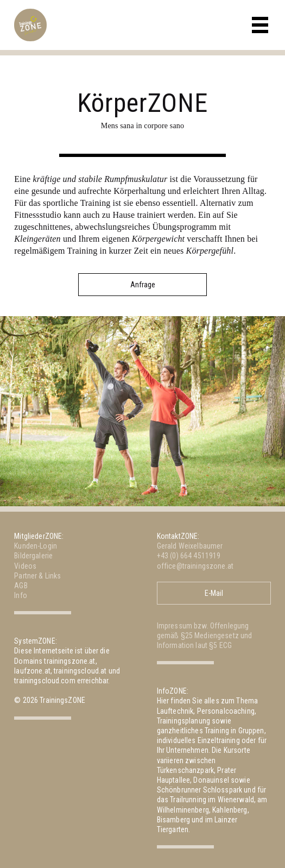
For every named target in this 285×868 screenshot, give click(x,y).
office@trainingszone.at (195, 566)
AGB (21, 586)
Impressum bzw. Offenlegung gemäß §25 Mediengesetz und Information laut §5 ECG (205, 636)
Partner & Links (37, 576)
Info (21, 595)
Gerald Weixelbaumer (190, 546)
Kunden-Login (36, 546)
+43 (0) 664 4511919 (189, 556)
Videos (25, 566)
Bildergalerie (33, 556)
